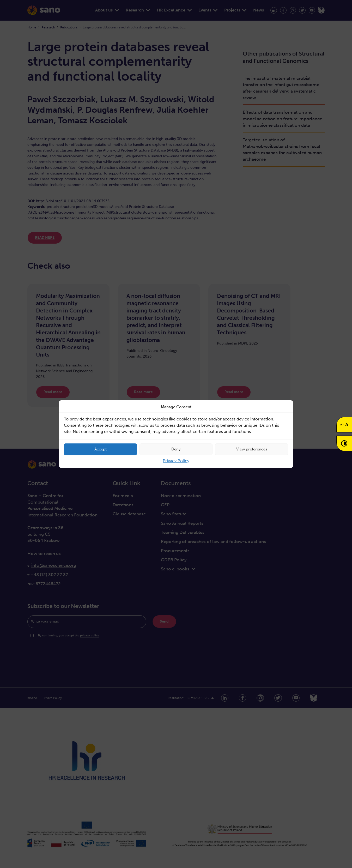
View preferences (252, 449)
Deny (176, 449)
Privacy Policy (176, 461)
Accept (101, 449)
